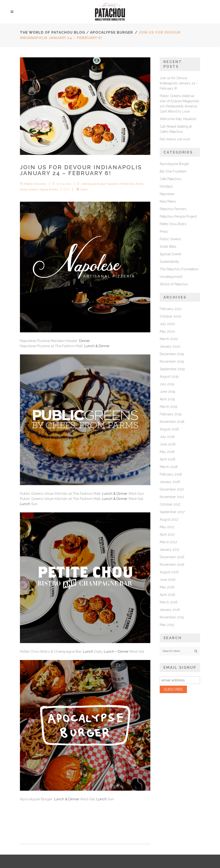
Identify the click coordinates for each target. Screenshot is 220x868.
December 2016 (172, 557)
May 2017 (167, 527)
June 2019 (167, 392)
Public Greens (29, 189)
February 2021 (171, 309)
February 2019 (171, 414)
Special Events (49, 189)
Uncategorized (171, 277)
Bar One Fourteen (173, 171)
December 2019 (172, 354)
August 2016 (169, 572)
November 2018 (172, 422)
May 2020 (167, 331)
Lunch (25, 504)
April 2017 (167, 534)
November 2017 (172, 497)
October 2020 (171, 316)
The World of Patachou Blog (53, 32)
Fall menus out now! (175, 139)
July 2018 (167, 437)
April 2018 (167, 459)
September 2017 (172, 512)
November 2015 (172, 617)
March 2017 (168, 542)
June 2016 (168, 580)
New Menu (168, 201)
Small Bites (168, 247)
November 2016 (172, 565)
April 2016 (167, 595)
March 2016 (169, 602)
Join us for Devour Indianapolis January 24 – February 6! (179, 83)
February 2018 (171, 474)
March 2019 (169, 407)
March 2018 (169, 467)
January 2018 (170, 482)
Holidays (166, 186)
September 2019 (172, 369)
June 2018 (168, 444)
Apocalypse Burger (112, 32)
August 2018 (169, 429)
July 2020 (167, 324)
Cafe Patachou (171, 179)
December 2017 (172, 489)
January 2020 (170, 346)
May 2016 (167, 587)
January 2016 (170, 610)
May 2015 (167, 625)
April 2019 (167, 399)
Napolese (113, 184)
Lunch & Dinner (97, 346)
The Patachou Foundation (179, 269)
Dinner (84, 341)
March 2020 (169, 339)
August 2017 (169, 519)
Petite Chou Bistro (132, 184)
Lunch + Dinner (117, 652)
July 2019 (167, 384)
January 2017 (170, 550)
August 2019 (169, 377)
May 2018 (167, 452)
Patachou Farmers (173, 209)
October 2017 (170, 504)
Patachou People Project (178, 216)
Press (164, 232)
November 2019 (172, 361)
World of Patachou (174, 284)
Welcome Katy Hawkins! (178, 119)
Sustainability (169, 262)
